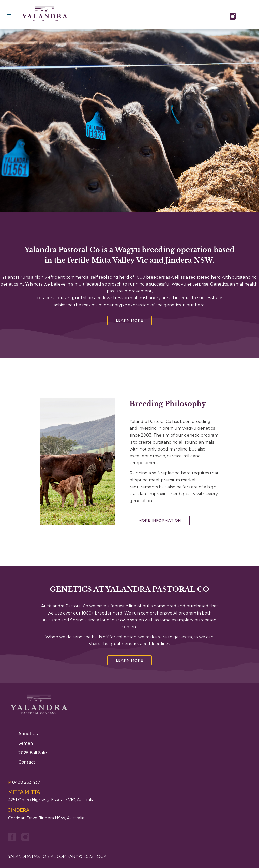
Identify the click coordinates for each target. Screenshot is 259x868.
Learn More (130, 320)
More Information (160, 520)
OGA (102, 856)
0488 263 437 (24, 782)
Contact (27, 762)
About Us (28, 734)
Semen (26, 743)
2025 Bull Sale (33, 753)
